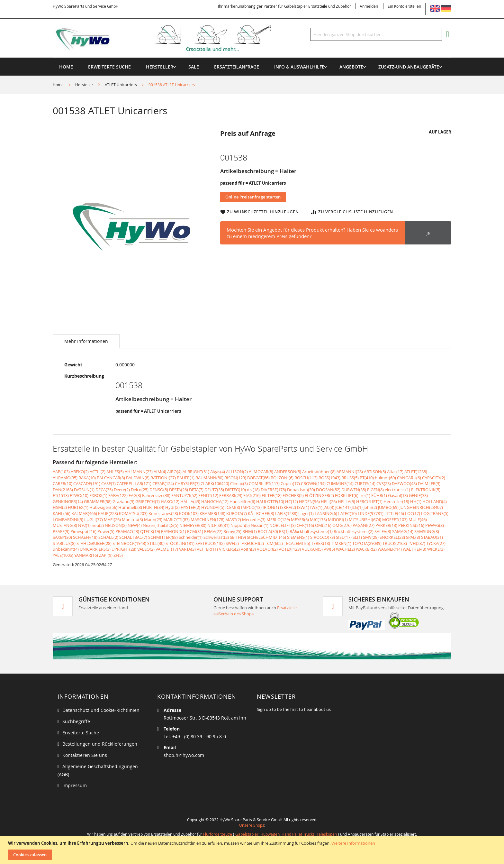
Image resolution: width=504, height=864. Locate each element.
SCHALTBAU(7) (133, 537)
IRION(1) (271, 507)
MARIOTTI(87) (176, 519)
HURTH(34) (154, 507)
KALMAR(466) (84, 513)
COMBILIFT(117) (264, 483)
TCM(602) (274, 543)
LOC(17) (413, 513)
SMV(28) (371, 537)
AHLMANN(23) (139, 472)
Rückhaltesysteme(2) (354, 531)
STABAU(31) (432, 537)
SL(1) (357, 537)
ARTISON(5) (375, 472)
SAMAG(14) (403, 531)
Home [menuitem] (66, 67)
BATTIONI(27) (163, 478)
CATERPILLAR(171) (134, 483)
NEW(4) (135, 525)
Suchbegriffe (76, 721)
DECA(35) (104, 490)
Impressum (75, 785)
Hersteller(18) (396, 501)
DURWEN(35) (354, 490)
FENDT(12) (208, 495)
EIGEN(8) (375, 490)
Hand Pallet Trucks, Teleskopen (309, 834)
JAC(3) (329, 507)
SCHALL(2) (108, 537)
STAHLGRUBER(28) (94, 543)
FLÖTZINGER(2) (319, 495)
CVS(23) (384, 483)
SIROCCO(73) (323, 537)
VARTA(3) (187, 549)
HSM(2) (60, 507)
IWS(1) (316, 507)
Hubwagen (270, 834)
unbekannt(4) (66, 549)
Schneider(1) (191, 537)
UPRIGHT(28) (124, 549)
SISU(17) (344, 537)
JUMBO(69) (388, 507)
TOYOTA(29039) (367, 543)
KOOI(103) (189, 513)
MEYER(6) (300, 519)
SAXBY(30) (62, 537)
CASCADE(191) (87, 483)
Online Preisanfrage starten (253, 197)
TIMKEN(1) (341, 543)
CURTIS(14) (365, 483)
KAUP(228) (108, 513)
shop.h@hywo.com (184, 755)
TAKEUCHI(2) (252, 543)
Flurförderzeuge (218, 834)
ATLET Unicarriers (121, 85)
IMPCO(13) (251, 507)
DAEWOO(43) (404, 483)
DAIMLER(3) (429, 483)
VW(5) (329, 549)
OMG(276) (342, 525)
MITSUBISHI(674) (365, 519)
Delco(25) (140, 490)
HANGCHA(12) (215, 501)
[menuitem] (160, 67)
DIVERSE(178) (273, 490)
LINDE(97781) (371, 513)
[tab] (86, 341)
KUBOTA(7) (237, 513)
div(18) (253, 490)
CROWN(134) (313, 483)
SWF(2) (232, 543)
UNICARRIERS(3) (95, 549)
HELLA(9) (346, 501)
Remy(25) (232, 531)
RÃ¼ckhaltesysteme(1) (311, 531)
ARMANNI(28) (350, 472)
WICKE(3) (436, 549)
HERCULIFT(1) (369, 501)
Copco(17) (290, 483)
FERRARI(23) (231, 495)
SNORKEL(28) (392, 537)
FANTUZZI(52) (184, 495)
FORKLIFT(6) (347, 495)
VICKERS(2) (229, 549)
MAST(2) (233, 519)
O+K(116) (305, 525)
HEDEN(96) (309, 501)
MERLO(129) (278, 519)
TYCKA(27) (436, 543)
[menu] (252, 58)
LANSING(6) (326, 513)
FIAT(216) (252, 495)
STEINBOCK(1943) (129, 543)
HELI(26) (329, 501)
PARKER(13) (386, 525)
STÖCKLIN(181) (180, 543)
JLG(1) (357, 507)
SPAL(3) (413, 537)
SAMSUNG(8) (427, 531)
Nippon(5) (240, 525)
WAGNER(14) (390, 549)
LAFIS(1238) (286, 513)
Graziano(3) (123, 501)
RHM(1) (250, 531)
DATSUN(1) (84, 490)
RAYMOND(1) (174, 531)
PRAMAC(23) (127, 531)
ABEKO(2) (80, 472)
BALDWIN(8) (138, 478)
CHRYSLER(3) (187, 483)
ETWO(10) (79, 495)
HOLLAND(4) (435, 501)
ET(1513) (61, 495)
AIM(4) (160, 472)
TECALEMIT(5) (297, 543)
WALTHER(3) (414, 549)
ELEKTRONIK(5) (426, 490)
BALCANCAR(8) (111, 478)
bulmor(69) (385, 478)
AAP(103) (61, 472)
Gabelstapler (247, 834)
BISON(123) (235, 478)
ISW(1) (303, 507)
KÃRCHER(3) (261, 513)
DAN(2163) (63, 490)
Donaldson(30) (301, 490)
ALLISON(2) (237, 472)
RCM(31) (195, 531)
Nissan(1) (260, 525)
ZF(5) (118, 555)
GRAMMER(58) (98, 501)
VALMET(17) (167, 549)
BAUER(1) (186, 478)
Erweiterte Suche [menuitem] (109, 67)
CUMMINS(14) (340, 483)
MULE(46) (418, 519)
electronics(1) (397, 490)
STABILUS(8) (64, 543)
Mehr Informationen (86, 341)
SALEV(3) (383, 531)
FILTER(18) (272, 495)
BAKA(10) (87, 478)
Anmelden (369, 6)
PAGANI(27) (364, 525)
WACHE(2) (345, 549)
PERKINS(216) (411, 525)
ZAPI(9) (106, 555)
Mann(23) (153, 519)
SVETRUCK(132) (210, 543)
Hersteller (84, 85)
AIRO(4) (174, 472)
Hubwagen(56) (103, 507)
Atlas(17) (395, 472)
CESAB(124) (163, 483)
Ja (428, 233)
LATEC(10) (347, 513)
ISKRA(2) (288, 507)
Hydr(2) (172, 507)
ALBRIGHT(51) (196, 472)
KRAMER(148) (212, 513)
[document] (253, 850)
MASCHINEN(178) (207, 519)
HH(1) (416, 501)
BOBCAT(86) (258, 478)
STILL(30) (156, 543)
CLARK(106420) (215, 483)
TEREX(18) (321, 543)
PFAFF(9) (61, 531)
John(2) (370, 507)
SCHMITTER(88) (163, 537)
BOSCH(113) (306, 478)
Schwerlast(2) (216, 537)
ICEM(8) (233, 507)
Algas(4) (218, 472)
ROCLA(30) (268, 531)
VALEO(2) (146, 549)
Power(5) (106, 531)
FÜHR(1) (379, 495)
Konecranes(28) (163, 513)
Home (58, 85)
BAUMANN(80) (209, 478)
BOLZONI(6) (282, 478)
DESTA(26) (179, 490)
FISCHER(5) (293, 495)
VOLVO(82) (267, 549)
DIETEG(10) (235, 490)
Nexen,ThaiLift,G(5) (161, 525)
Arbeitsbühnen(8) (319, 472)
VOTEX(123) (290, 549)
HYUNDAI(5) (213, 507)
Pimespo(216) (83, 531)
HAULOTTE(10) (270, 501)
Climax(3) (239, 483)
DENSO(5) (159, 490)
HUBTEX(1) (78, 507)
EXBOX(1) (98, 495)
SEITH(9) (238, 537)
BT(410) (367, 478)
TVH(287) (417, 543)
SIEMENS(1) (298, 537)
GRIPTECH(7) (148, 501)
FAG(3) (135, 495)
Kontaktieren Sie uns (85, 755)
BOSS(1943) (329, 478)
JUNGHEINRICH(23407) (421, 507)
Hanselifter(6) (242, 501)
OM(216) (323, 525)
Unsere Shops (252, 825)
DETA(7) (196, 490)
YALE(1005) (63, 555)
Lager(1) (306, 513)
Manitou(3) (132, 519)
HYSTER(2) (190, 507)
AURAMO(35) (65, 478)
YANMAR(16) (86, 555)
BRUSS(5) (350, 478)
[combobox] (376, 34)
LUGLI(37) (94, 519)
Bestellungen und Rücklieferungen (100, 744)
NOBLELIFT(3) (283, 525)
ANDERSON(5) (288, 472)
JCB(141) (343, 507)
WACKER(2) (366, 549)
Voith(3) (248, 549)
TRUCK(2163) (395, 543)
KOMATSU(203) (133, 513)
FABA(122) (118, 495)
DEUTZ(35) (214, 490)
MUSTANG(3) (65, 525)
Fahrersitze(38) (156, 495)
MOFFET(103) (395, 519)
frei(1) (365, 495)
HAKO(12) (170, 501)
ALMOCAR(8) (261, 472)
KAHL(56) (62, 513)
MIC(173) (318, 519)
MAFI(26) (112, 519)
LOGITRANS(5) (435, 513)
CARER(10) (63, 483)
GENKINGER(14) (68, 501)
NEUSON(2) (116, 525)
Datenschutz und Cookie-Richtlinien (101, 710)
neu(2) (98, 525)
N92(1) (84, 525)
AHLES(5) (115, 472)
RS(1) (284, 531)
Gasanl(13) (398, 495)
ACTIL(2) (98, 472)
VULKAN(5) (312, 549)
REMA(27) (213, 531)
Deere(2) (122, 490)
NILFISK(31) (218, 525)
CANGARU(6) (409, 478)
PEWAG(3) (435, 525)
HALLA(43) (190, 501)
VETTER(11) (207, 549)
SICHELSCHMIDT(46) (266, 537)
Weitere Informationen (353, 843)
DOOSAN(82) (328, 490)
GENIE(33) (418, 495)
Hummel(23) (130, 507)
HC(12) (292, 501)
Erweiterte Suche (81, 733)
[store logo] (172, 38)
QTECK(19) (150, 531)
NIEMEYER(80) (193, 525)
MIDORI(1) (338, 519)
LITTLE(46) (394, 513)
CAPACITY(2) (434, 478)
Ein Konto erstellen (404, 6)
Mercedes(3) (254, 519)
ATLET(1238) (416, 472)
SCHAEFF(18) (85, 537)
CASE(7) (108, 483)
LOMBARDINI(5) (68, 519)
